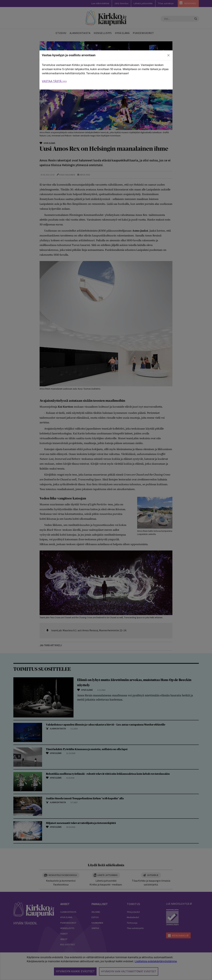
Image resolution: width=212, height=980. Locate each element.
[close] (168, 55)
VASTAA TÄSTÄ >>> (54, 81)
